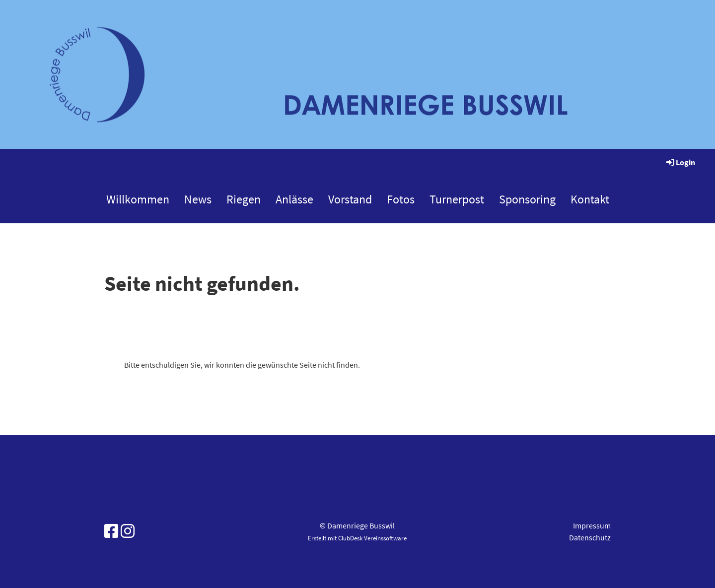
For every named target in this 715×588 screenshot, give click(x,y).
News (198, 199)
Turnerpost (457, 199)
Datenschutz (590, 537)
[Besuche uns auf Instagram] (128, 531)
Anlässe (294, 199)
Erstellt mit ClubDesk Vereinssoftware (357, 538)
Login (680, 162)
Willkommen (138, 199)
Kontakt (590, 199)
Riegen (244, 199)
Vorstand (350, 199)
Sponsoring (527, 199)
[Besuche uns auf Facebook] (111, 531)
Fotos (401, 199)
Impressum (592, 525)
